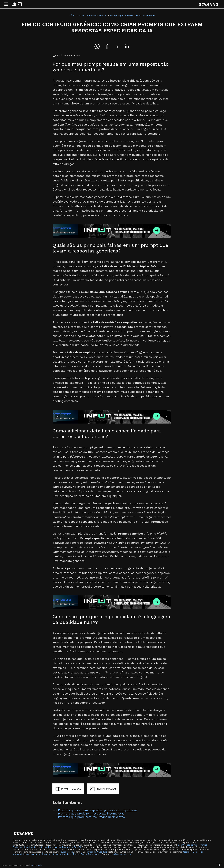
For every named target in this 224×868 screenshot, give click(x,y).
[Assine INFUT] (112, 231)
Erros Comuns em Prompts (92, 15)
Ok (219, 865)
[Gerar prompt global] (68, 789)
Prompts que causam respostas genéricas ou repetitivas (98, 810)
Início (72, 15)
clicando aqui (67, 852)
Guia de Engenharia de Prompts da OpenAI (61, 847)
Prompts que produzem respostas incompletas (91, 814)
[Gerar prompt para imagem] (103, 789)
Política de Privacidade (96, 852)
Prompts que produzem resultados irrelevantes (91, 817)
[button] (97, 46)
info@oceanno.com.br (121, 854)
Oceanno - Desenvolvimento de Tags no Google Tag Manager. (71, 854)
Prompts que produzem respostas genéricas (132, 15)
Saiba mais (37, 865)
